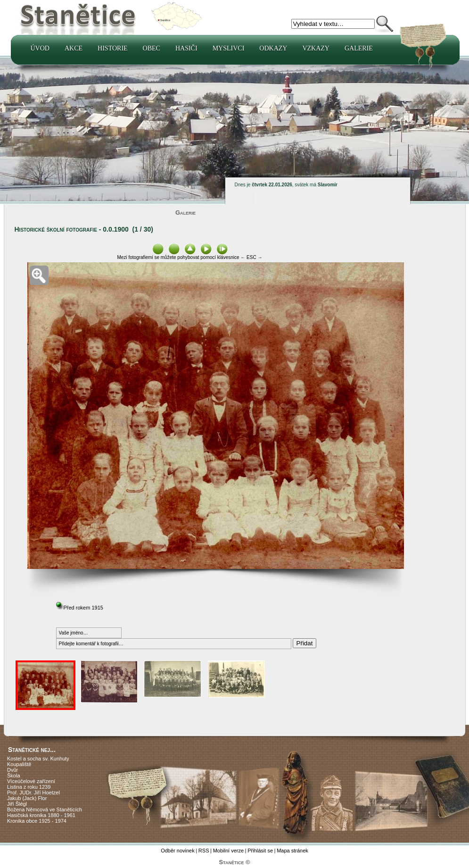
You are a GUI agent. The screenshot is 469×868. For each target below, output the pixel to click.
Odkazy (273, 48)
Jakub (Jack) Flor (27, 798)
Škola (14, 776)
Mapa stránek (292, 851)
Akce (74, 48)
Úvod (40, 48)
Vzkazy (316, 48)
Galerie (359, 48)
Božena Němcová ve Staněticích (45, 810)
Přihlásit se (260, 851)
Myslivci (229, 48)
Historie (113, 48)
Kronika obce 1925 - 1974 (37, 821)
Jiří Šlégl (17, 804)
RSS (204, 851)
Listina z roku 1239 (29, 787)
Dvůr (12, 770)
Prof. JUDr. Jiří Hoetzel (33, 793)
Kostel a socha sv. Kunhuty (38, 759)
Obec (152, 48)
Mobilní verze (228, 851)
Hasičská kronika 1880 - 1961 (41, 815)
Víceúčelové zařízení (31, 781)
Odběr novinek (178, 851)
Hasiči (186, 48)
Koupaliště (19, 764)
